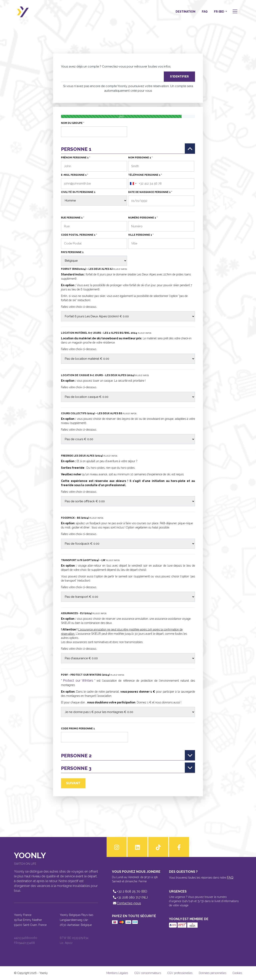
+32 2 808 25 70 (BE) (130, 891)
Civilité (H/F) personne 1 (78, 192)
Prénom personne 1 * (76, 158)
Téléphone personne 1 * (145, 175)
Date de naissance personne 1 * (150, 192)
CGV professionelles (180, 973)
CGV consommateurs (148, 973)
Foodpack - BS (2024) (82, 518)
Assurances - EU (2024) (84, 613)
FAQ (205, 12)
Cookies (237, 973)
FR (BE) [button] (219, 12)
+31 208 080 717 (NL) (130, 897)
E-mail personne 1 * (75, 175)
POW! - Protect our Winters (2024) (92, 675)
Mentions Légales (117, 973)
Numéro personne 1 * (143, 218)
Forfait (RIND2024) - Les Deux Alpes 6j (94, 269)
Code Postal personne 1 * (79, 235)
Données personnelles (212, 973)
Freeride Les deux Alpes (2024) (89, 456)
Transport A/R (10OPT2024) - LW (90, 560)
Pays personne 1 (72, 252)
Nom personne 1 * (140, 158)
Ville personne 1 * (141, 235)
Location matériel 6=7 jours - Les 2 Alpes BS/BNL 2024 (106, 333)
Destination (185, 12)
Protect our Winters (78, 681)
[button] (235, 12)
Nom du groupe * (73, 123)
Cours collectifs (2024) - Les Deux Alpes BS (99, 413)
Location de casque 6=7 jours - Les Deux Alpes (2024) (105, 375)
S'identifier (179, 76)
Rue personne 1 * (73, 218)
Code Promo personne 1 (78, 729)
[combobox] (133, 184)
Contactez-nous (126, 903)
